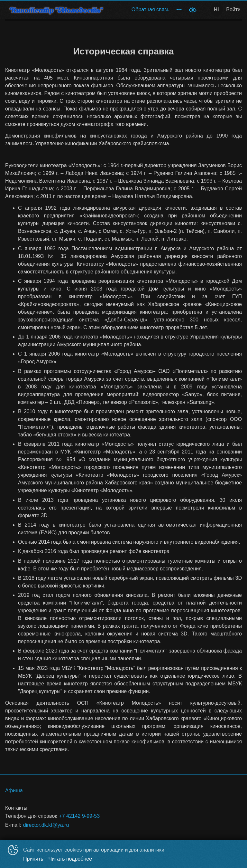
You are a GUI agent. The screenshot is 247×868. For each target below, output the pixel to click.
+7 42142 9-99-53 (79, 816)
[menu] (149, 10)
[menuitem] (151, 10)
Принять (33, 859)
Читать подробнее (70, 859)
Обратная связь (151, 10)
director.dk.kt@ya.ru (46, 825)
